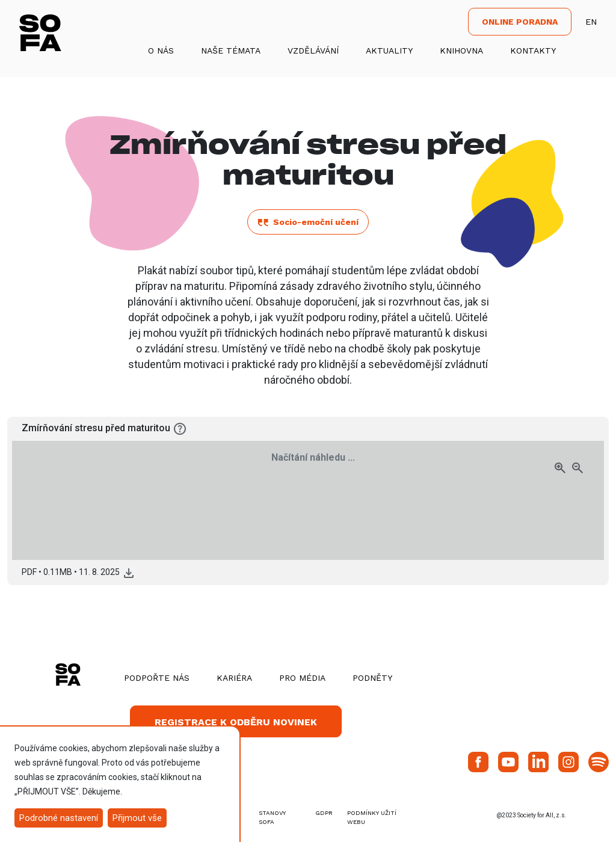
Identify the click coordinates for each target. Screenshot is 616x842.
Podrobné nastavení (59, 818)
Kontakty (533, 51)
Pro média (302, 678)
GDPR (324, 813)
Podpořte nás (157, 678)
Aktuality (389, 51)
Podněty (372, 678)
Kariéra (234, 678)
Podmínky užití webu (372, 817)
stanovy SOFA (272, 817)
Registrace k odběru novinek (236, 722)
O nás (161, 51)
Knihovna (461, 51)
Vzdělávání (313, 51)
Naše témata (231, 51)
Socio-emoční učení (308, 222)
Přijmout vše (137, 818)
